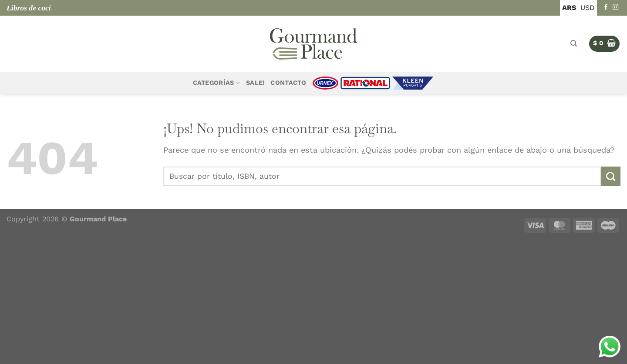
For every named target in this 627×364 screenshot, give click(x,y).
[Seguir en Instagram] (616, 8)
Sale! (255, 83)
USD (588, 8)
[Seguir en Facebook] (606, 8)
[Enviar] (611, 176)
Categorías (216, 83)
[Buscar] (574, 43)
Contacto (288, 83)
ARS (569, 8)
